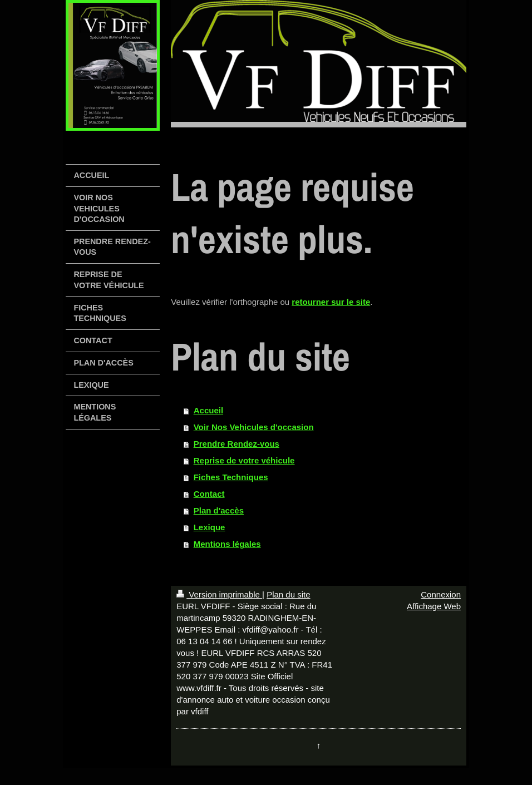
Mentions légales (227, 544)
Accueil (208, 410)
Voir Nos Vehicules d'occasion (254, 427)
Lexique (210, 527)
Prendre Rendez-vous (237, 444)
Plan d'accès (219, 510)
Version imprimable (219, 594)
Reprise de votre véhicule (244, 460)
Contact (209, 494)
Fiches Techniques (231, 477)
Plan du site (288, 594)
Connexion (441, 594)
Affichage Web (434, 606)
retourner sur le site (331, 302)
